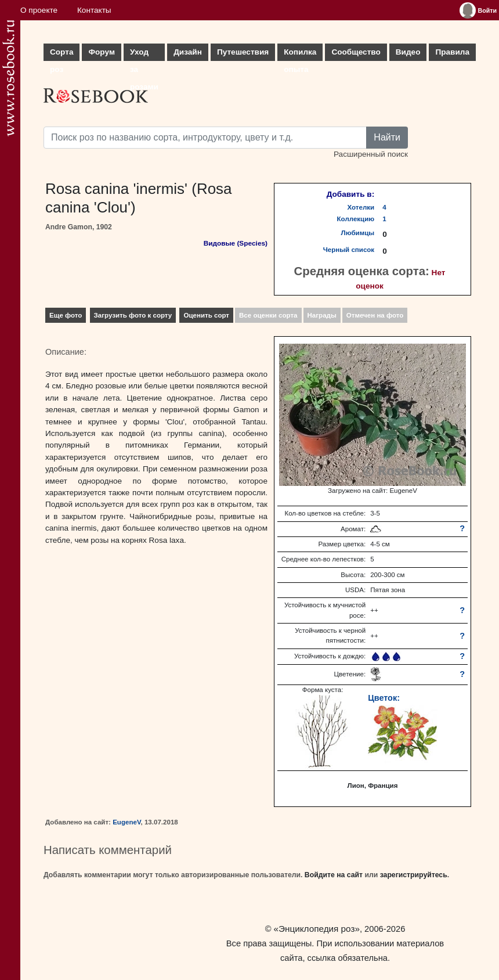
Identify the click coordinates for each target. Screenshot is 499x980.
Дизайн (188, 52)
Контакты (94, 10)
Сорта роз (62, 54)
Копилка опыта (300, 54)
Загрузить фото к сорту (133, 315)
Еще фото (66, 315)
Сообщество (356, 52)
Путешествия (243, 52)
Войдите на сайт (334, 875)
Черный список (349, 250)
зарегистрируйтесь (414, 875)
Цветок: (384, 698)
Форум (101, 52)
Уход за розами (144, 54)
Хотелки (361, 207)
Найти (387, 137)
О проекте (39, 10)
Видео (408, 52)
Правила (452, 52)
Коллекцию (356, 219)
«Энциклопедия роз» (317, 929)
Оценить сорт (206, 315)
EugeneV (126, 822)
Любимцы (358, 233)
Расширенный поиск (371, 154)
